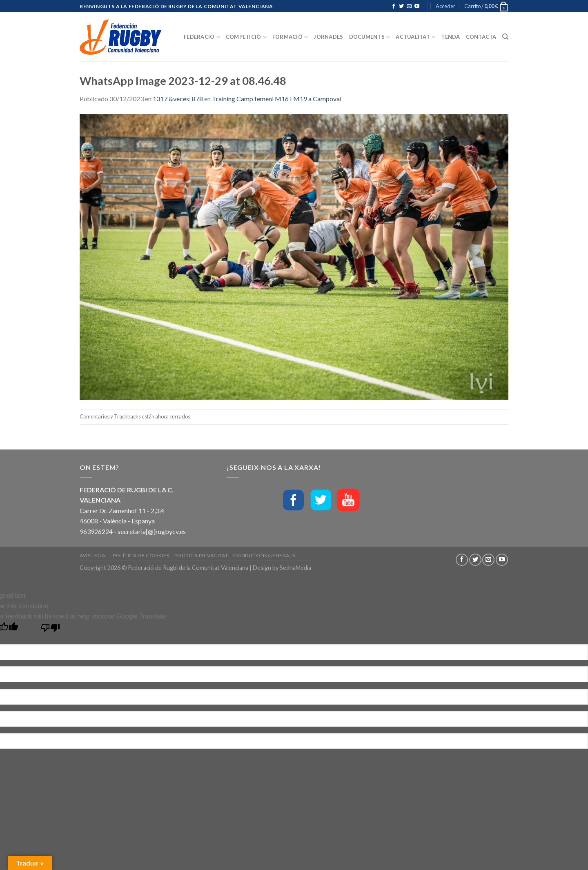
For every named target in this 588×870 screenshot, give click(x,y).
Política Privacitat (201, 555)
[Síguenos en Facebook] (394, 7)
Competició (246, 37)
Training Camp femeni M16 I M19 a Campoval (277, 99)
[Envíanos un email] (409, 7)
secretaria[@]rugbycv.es (152, 531)
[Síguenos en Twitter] (401, 7)
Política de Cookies (141, 555)
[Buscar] (505, 37)
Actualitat (415, 37)
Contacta (481, 37)
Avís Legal (94, 555)
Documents (370, 37)
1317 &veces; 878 (178, 99)
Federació (202, 37)
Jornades (328, 37)
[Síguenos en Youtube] (417, 7)
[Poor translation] (50, 630)
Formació (290, 37)
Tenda (450, 37)
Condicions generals (264, 555)
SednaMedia (295, 568)
